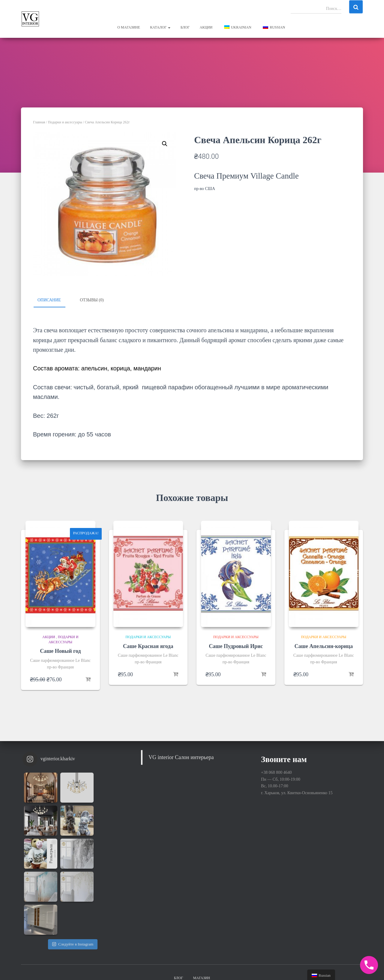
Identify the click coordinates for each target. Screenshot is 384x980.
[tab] (54, 300)
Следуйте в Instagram (73, 878)
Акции (206, 27)
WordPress (354, 966)
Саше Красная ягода (148, 646)
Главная (39, 122)
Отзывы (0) (92, 300)
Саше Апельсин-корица (324, 646)
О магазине (129, 27)
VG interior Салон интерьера (181, 757)
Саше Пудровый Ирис (236, 646)
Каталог (160, 27)
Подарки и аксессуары (65, 122)
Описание (49, 300)
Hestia (315, 966)
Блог (185, 27)
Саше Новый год (60, 651)
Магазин (202, 923)
